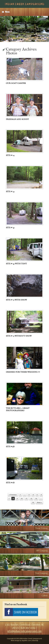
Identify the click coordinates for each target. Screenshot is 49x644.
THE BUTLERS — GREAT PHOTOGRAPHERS (18, 409)
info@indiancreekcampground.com (24, 631)
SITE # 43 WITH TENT (16, 264)
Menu (6, 12)
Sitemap (35, 640)
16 (33, 502)
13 (36, 499)
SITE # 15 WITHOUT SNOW (19, 336)
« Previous (13, 495)
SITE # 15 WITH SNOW (16, 300)
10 (22, 499)
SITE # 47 (10, 192)
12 (31, 499)
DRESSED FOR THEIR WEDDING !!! (23, 372)
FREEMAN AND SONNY (17, 119)
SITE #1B (10, 483)
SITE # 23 (10, 155)
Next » (39, 502)
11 (26, 499)
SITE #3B (10, 447)
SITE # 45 (10, 228)
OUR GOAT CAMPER (16, 83)
